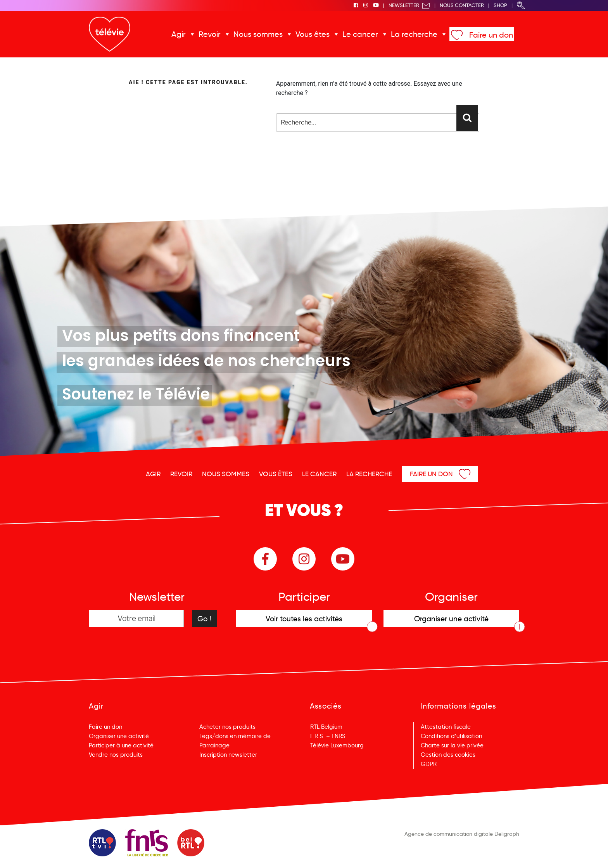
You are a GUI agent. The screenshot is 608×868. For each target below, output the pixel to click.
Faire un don (491, 35)
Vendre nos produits (116, 755)
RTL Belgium (326, 727)
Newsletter (409, 5)
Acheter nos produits (227, 727)
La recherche (414, 34)
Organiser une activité (119, 736)
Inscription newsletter (228, 755)
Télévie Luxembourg (337, 745)
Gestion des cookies (448, 755)
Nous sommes (258, 34)
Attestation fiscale (446, 727)
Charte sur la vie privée (452, 745)
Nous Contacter (462, 5)
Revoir (210, 34)
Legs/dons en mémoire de (235, 736)
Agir (179, 34)
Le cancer (360, 34)
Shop (500, 5)
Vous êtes (313, 34)
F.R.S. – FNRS (328, 736)
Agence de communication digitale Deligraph (462, 834)
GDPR (429, 764)
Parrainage (214, 745)
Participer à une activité (121, 745)
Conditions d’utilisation (451, 736)
